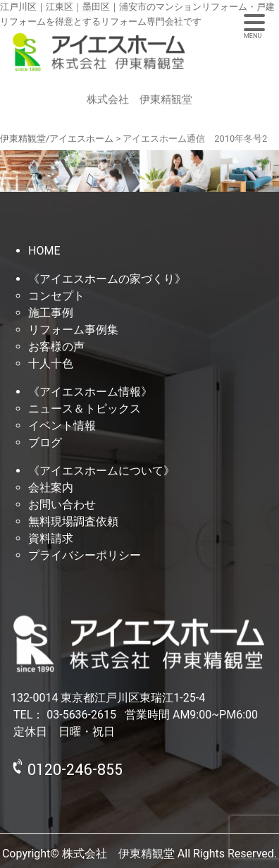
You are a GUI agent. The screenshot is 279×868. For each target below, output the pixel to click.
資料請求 (51, 538)
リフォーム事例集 (73, 330)
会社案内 (51, 488)
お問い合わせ (62, 505)
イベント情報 (62, 426)
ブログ (45, 442)
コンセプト (56, 296)
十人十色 (51, 363)
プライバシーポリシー (85, 555)
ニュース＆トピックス (85, 409)
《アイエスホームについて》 (101, 471)
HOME (44, 251)
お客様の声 (56, 347)
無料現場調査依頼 (73, 521)
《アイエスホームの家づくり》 (107, 279)
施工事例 (51, 313)
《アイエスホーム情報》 (90, 392)
